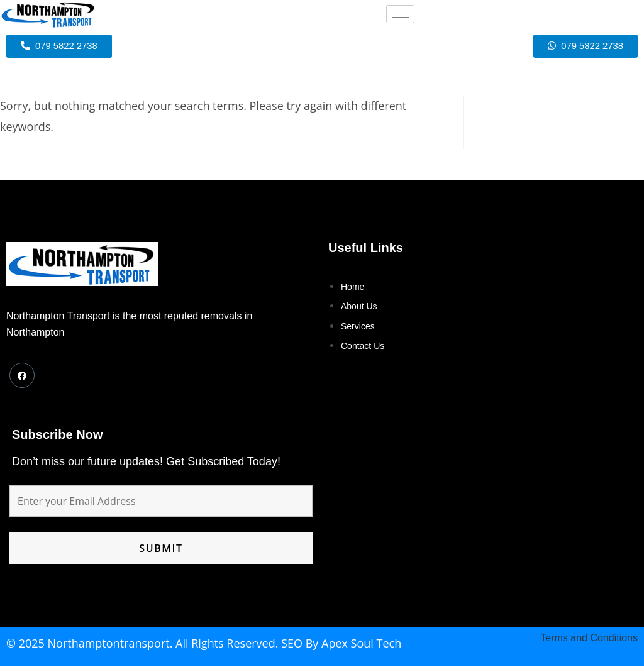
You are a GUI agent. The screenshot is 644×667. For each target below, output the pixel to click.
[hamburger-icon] (400, 14)
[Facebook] (22, 376)
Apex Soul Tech (361, 644)
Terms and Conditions (589, 638)
